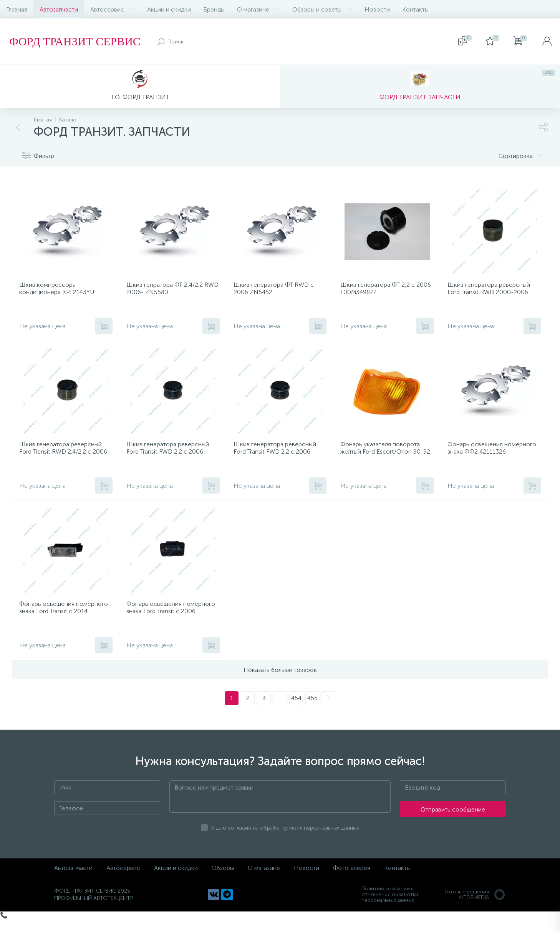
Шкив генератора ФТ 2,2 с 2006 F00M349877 (380, 291)
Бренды (214, 9)
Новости (377, 9)
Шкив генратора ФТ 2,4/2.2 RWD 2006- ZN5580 (167, 291)
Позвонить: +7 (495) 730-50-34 (53, 929)
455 (312, 712)
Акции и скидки (169, 9)
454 (296, 712)
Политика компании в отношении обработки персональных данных (390, 909)
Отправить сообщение (453, 824)
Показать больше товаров (280, 684)
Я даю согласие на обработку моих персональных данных (285, 842)
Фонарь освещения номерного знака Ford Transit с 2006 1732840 (172, 623)
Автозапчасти (59, 9)
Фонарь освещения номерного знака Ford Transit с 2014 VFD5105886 (65, 623)
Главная (17, 9)
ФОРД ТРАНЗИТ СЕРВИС (75, 41)
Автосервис (113, 9)
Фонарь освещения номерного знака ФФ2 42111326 (482, 459)
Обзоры (223, 882)
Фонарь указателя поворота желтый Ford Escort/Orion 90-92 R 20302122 (384, 459)
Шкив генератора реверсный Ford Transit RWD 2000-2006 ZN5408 (491, 295)
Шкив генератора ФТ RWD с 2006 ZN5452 (276, 291)
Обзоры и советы (322, 9)
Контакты (415, 9)
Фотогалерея (352, 882)
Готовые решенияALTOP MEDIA (476, 909)
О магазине (258, 9)
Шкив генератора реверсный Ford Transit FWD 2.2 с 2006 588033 (170, 459)
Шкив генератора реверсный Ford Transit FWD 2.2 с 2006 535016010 (277, 459)
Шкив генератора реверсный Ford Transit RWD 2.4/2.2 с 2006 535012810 (65, 459)
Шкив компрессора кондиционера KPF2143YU (59, 291)
